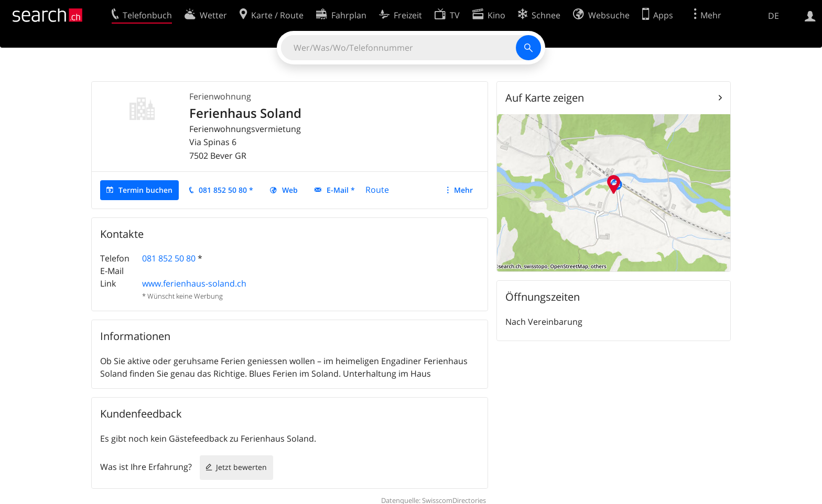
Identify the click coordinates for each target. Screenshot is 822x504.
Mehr (463, 190)
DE (774, 16)
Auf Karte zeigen (545, 98)
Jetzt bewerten (241, 467)
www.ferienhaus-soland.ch (194, 283)
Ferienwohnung (220, 96)
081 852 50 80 (169, 258)
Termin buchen (145, 190)
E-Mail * (341, 190)
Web (290, 190)
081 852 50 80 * (226, 190)
